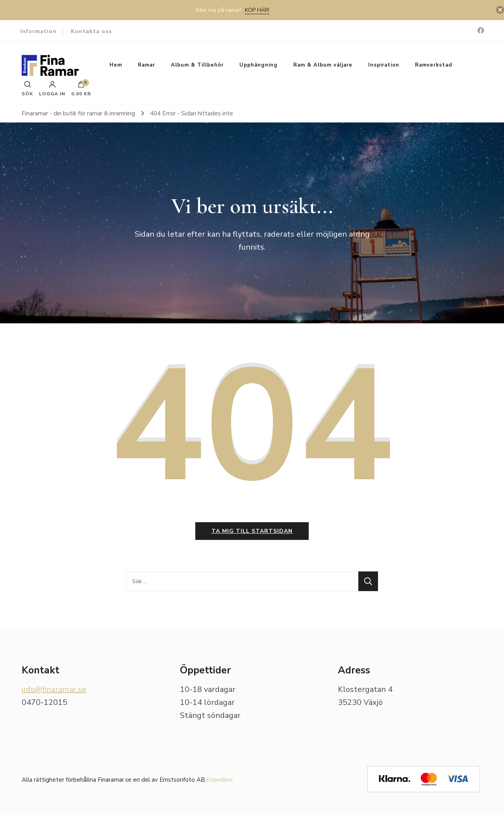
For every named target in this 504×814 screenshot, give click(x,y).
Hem (116, 65)
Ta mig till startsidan (252, 531)
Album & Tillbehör (197, 65)
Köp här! (257, 10)
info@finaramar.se (54, 689)
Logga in (52, 89)
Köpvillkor (220, 780)
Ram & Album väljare (323, 65)
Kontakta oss (91, 31)
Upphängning (258, 65)
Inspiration (384, 65)
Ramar (146, 65)
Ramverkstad (434, 65)
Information (38, 31)
